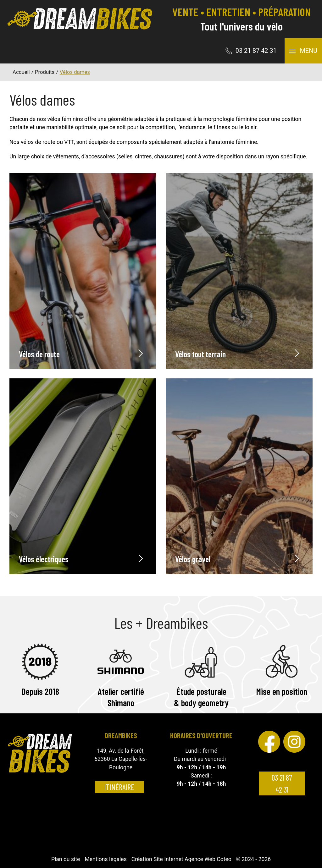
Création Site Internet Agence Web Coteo (181, 859)
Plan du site (66, 859)
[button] (303, 51)
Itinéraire (119, 787)
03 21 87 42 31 (282, 783)
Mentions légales (105, 859)
